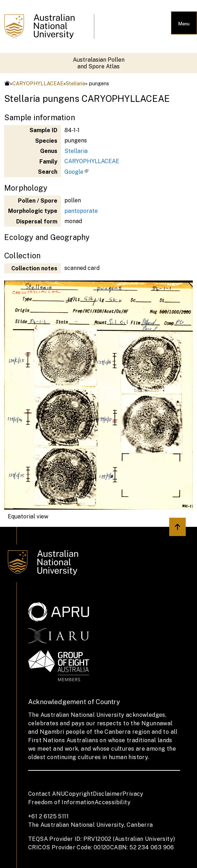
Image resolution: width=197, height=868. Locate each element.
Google (74, 172)
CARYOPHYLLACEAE (38, 83)
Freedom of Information (61, 802)
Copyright (79, 794)
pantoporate (81, 211)
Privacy (133, 794)
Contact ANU (46, 794)
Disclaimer (108, 794)
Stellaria (75, 83)
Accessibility (113, 802)
